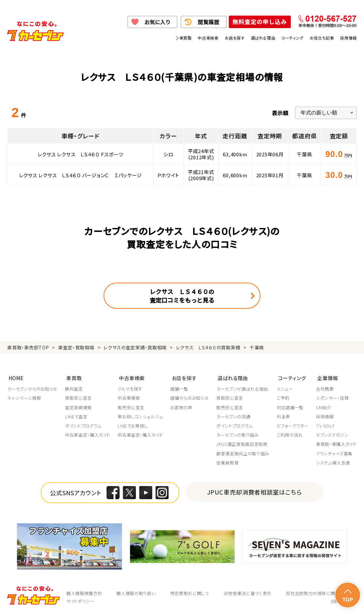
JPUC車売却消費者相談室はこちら (255, 490)
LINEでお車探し (133, 425)
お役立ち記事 (322, 38)
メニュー (285, 388)
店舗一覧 (179, 388)
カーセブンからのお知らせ (32, 388)
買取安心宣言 (78, 397)
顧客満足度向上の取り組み (243, 452)
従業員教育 (227, 461)
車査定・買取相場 (76, 347)
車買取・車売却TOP (28, 347)
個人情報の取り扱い (136, 592)
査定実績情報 (78, 406)
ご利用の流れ (290, 434)
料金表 (283, 415)
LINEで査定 (76, 415)
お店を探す (235, 38)
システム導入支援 (333, 461)
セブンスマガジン (332, 434)
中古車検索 (208, 38)
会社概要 (325, 388)
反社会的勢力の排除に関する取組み (321, 592)
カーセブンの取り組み (238, 434)
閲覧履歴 (209, 22)
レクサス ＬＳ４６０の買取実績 (208, 347)
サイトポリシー (81, 600)
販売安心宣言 (131, 406)
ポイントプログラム (83, 425)
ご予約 (283, 397)
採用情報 (348, 38)
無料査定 (74, 388)
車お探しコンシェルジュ (140, 415)
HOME (15, 377)
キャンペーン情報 (24, 397)
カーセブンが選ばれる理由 (242, 388)
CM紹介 (324, 406)
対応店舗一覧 (290, 406)
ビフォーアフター (293, 425)
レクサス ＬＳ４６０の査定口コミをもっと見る (182, 296)
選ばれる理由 (263, 38)
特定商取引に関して (190, 592)
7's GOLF (325, 425)
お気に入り (157, 22)
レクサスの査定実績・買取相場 (135, 347)
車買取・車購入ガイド (336, 443)
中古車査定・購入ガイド (88, 434)
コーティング (292, 38)
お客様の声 (181, 406)
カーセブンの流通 (233, 415)
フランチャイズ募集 (334, 452)
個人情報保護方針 (84, 592)
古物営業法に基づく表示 (248, 592)
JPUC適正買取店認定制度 (242, 443)
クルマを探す (130, 388)
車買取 (186, 38)
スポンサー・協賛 (332, 397)
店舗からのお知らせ (190, 397)
